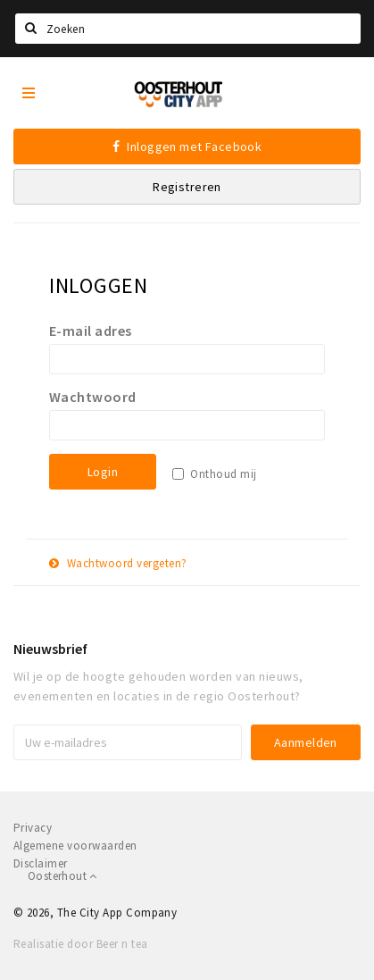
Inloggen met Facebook (187, 147)
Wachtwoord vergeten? (118, 563)
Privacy (33, 828)
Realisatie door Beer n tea (80, 944)
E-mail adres (91, 331)
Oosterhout (62, 876)
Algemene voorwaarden (75, 846)
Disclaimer (41, 863)
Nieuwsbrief (50, 649)
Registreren (187, 187)
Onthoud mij (223, 474)
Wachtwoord (93, 397)
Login (103, 472)
